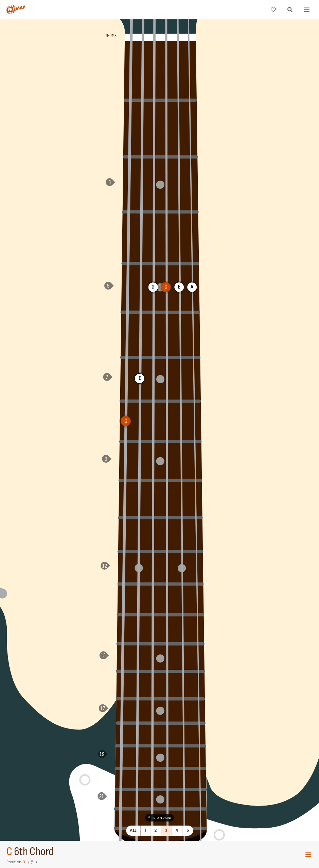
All (133, 830)
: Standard (159, 818)
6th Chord (34, 852)
